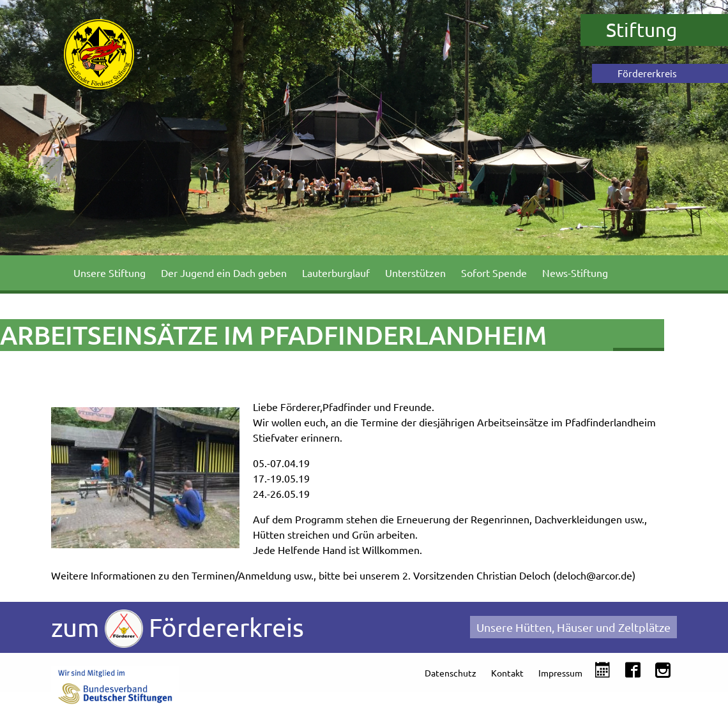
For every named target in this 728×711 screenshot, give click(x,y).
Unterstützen (415, 273)
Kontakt (507, 673)
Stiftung (641, 30)
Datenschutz (451, 673)
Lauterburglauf (336, 273)
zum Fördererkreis (178, 629)
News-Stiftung (575, 273)
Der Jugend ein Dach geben (224, 273)
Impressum (560, 673)
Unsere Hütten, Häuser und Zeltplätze (573, 627)
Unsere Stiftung (110, 273)
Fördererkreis (647, 73)
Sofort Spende (494, 273)
